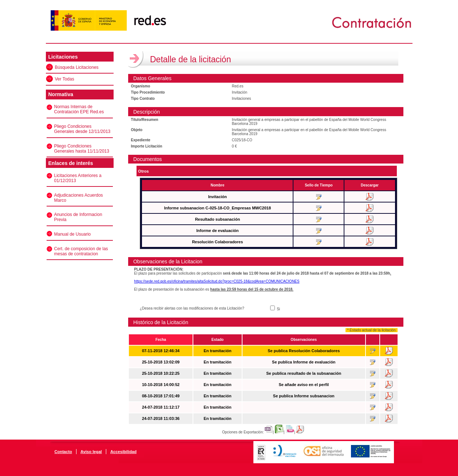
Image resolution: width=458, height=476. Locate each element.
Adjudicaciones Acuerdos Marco (79, 198)
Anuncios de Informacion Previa (78, 217)
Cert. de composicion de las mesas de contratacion (81, 251)
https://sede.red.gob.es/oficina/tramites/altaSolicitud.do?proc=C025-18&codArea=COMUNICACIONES (217, 281)
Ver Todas (65, 79)
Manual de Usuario (73, 234)
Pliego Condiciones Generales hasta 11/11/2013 (82, 149)
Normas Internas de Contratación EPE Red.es (79, 109)
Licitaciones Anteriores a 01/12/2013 (78, 178)
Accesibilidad (123, 452)
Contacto (63, 452)
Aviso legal (91, 452)
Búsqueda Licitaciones (77, 67)
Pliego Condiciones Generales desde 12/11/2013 (82, 129)
